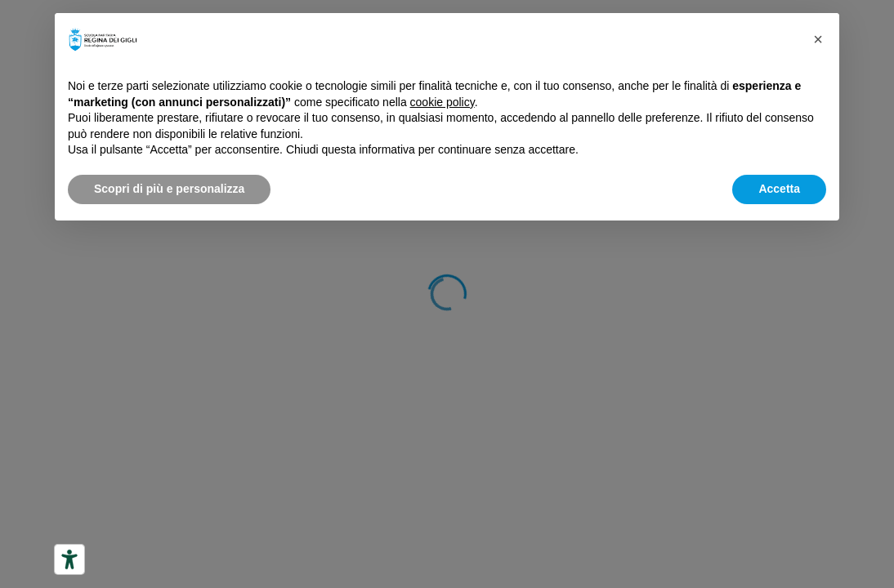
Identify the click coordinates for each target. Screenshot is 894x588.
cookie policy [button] (443, 102)
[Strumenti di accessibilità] (69, 559)
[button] (818, 39)
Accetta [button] (779, 189)
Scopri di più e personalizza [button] (169, 189)
